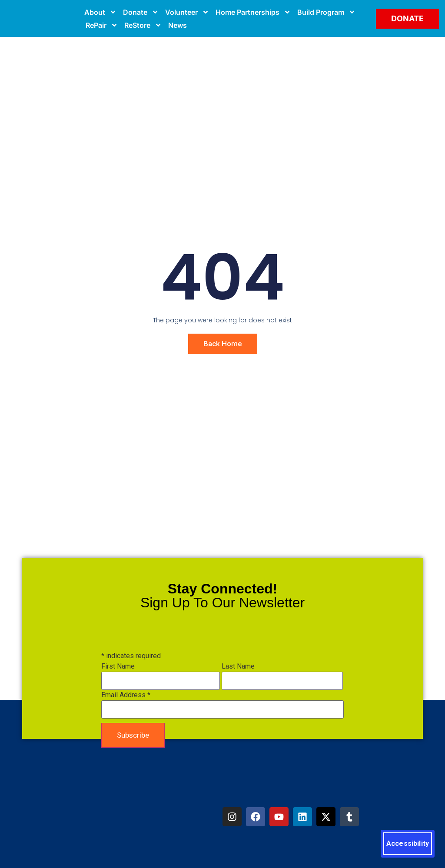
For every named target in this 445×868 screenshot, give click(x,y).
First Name (118, 666)
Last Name (238, 666)
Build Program (326, 12)
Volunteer (187, 12)
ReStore (143, 25)
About (100, 12)
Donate (141, 12)
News (178, 25)
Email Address (126, 695)
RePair (102, 25)
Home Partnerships (253, 12)
